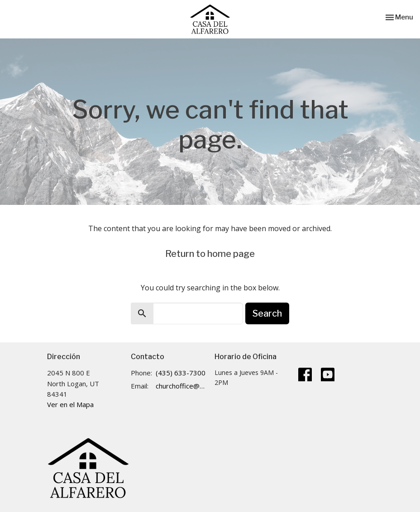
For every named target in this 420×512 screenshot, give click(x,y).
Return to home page (210, 254)
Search (267, 313)
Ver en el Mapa (70, 404)
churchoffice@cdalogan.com (181, 386)
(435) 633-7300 (181, 373)
